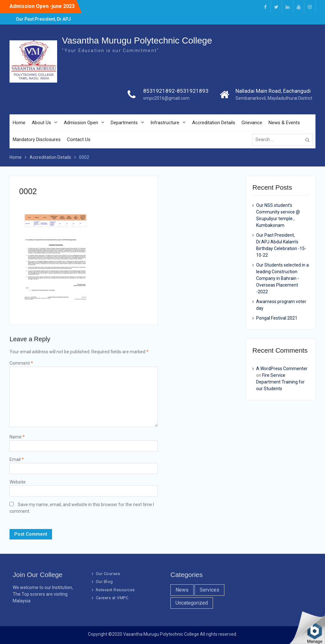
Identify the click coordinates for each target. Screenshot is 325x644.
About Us (41, 123)
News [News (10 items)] (182, 590)
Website (18, 482)
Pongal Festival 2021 (277, 318)
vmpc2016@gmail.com (166, 98)
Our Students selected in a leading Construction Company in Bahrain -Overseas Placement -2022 (282, 278)
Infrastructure (165, 123)
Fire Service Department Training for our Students (280, 382)
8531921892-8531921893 (176, 91)
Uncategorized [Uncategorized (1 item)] (192, 603)
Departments (124, 123)
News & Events (284, 123)
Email (17, 459)
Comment (21, 363)
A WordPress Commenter (282, 369)
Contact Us (79, 139)
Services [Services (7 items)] (209, 590)
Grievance (252, 123)
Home (19, 123)
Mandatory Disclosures (37, 139)
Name (17, 437)
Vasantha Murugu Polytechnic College (137, 41)
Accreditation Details (214, 123)
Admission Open (81, 123)
